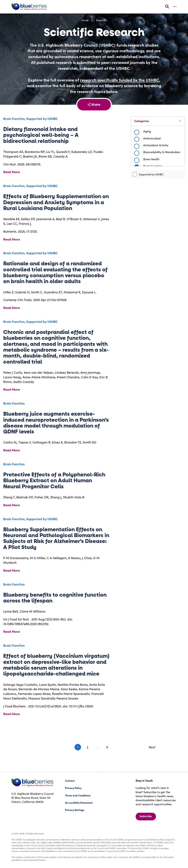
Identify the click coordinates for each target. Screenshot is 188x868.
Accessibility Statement (79, 803)
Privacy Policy (73, 788)
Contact (70, 781)
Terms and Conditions (78, 795)
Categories (142, 121)
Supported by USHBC (148, 174)
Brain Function (14, 118)
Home (85, 20)
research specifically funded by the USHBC (120, 80)
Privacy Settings (75, 810)
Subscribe (146, 816)
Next (152, 747)
